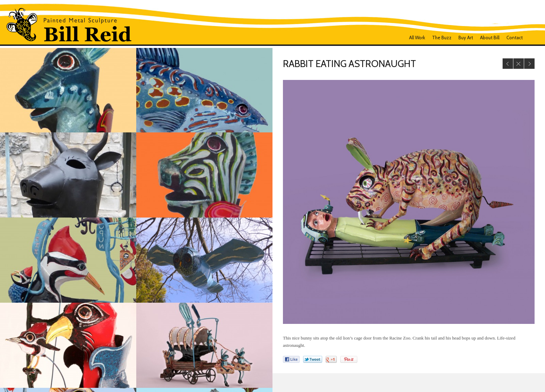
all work (417, 38)
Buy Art (466, 38)
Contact (515, 38)
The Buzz (442, 38)
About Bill (490, 38)
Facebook (532, 38)
